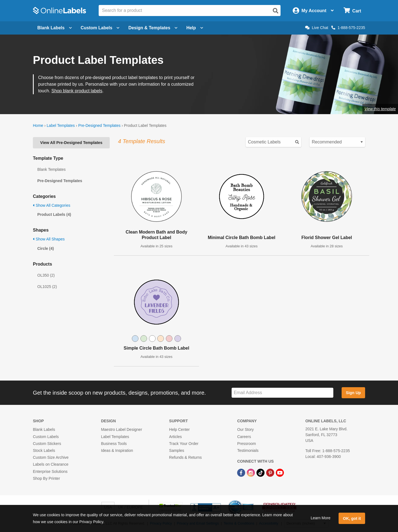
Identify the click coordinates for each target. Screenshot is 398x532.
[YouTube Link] (280, 472)
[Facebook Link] (242, 472)
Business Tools (114, 444)
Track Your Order (184, 444)
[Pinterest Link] (271, 472)
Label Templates (61, 125)
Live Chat (317, 28)
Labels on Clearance (51, 464)
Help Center (180, 429)
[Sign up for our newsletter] (282, 393)
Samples (177, 450)
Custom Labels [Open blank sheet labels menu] (100, 28)
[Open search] (276, 11)
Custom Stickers (47, 444)
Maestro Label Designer (121, 429)
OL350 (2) (46, 275)
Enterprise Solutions (50, 471)
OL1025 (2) (47, 287)
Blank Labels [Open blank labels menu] (55, 28)
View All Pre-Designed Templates (71, 143)
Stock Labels (44, 450)
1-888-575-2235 (348, 28)
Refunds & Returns (185, 457)
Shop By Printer (46, 478)
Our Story (245, 429)
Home (38, 125)
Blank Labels (44, 429)
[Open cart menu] (352, 11)
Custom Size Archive (51, 457)
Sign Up (353, 393)
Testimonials (248, 450)
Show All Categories (52, 205)
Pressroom (247, 444)
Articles (176, 437)
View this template (380, 109)
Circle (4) (46, 248)
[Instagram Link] (251, 472)
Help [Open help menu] (195, 28)
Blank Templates (51, 169)
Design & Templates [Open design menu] (153, 28)
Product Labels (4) (54, 214)
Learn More (321, 518)
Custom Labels (46, 437)
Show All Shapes (49, 239)
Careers (244, 437)
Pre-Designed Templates (99, 125)
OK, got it (352, 518)
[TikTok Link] (261, 472)
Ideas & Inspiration (117, 450)
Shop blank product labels (77, 91)
